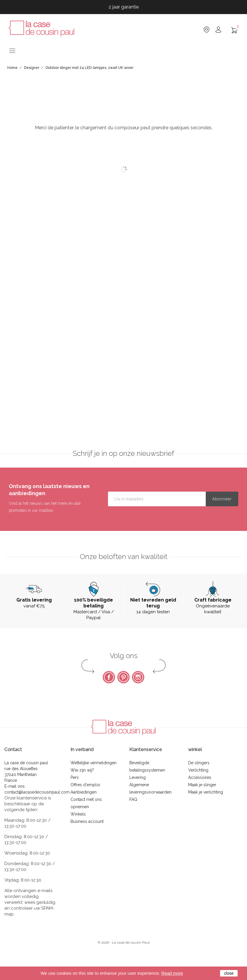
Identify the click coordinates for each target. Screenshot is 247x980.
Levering (138, 777)
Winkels (78, 814)
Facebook (109, 677)
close (229, 973)
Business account (87, 821)
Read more (172, 973)
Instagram (138, 677)
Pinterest (123, 677)
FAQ (133, 799)
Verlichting (198, 770)
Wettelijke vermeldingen (94, 763)
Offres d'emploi (85, 785)
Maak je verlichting (206, 792)
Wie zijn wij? (82, 770)
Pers (75, 777)
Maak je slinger (202, 785)
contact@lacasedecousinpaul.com (37, 792)
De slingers (199, 763)
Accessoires (200, 777)
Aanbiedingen (84, 792)
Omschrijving (90, 258)
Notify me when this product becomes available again (216, 210)
